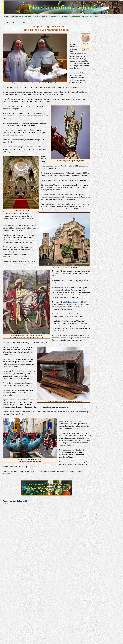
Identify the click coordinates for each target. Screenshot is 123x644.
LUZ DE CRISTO (75, 17)
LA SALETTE (64, 17)
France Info (77, 428)
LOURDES (28, 17)
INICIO (6, 17)
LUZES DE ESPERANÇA (41, 17)
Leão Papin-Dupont (71, 302)
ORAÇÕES (54, 17)
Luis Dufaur (86, 44)
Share (5, 503)
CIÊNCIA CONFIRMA (17, 17)
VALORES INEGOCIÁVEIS (90, 17)
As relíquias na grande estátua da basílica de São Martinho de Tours (47, 28)
